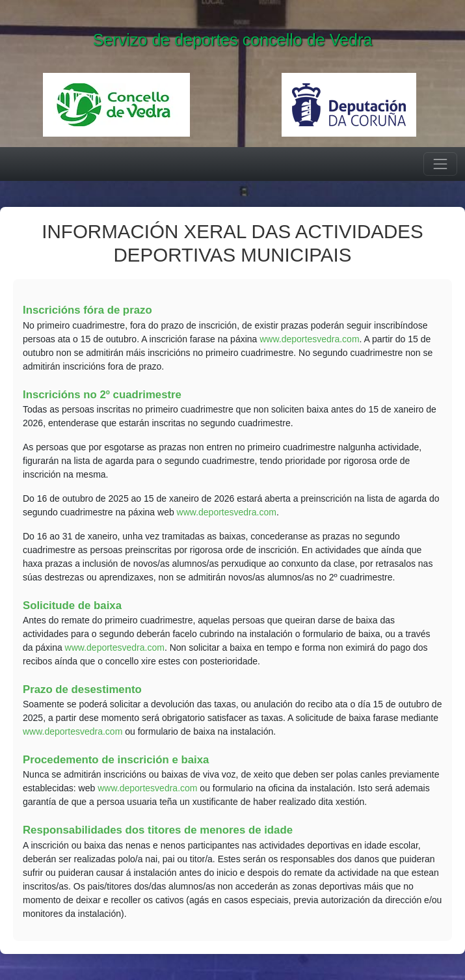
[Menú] (440, 164)
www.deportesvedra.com (309, 339)
